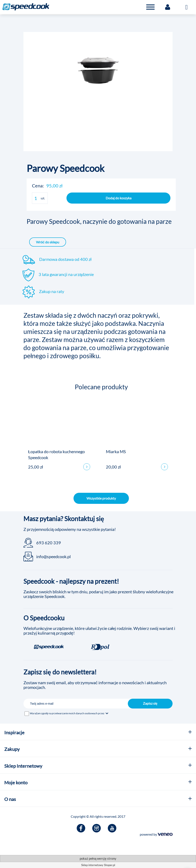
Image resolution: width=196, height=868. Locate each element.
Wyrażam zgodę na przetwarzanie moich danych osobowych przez (69, 713)
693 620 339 (49, 543)
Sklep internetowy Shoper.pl (98, 865)
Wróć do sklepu (48, 242)
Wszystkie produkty (101, 498)
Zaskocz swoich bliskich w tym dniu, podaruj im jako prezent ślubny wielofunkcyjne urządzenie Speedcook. (98, 594)
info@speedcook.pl (53, 556)
